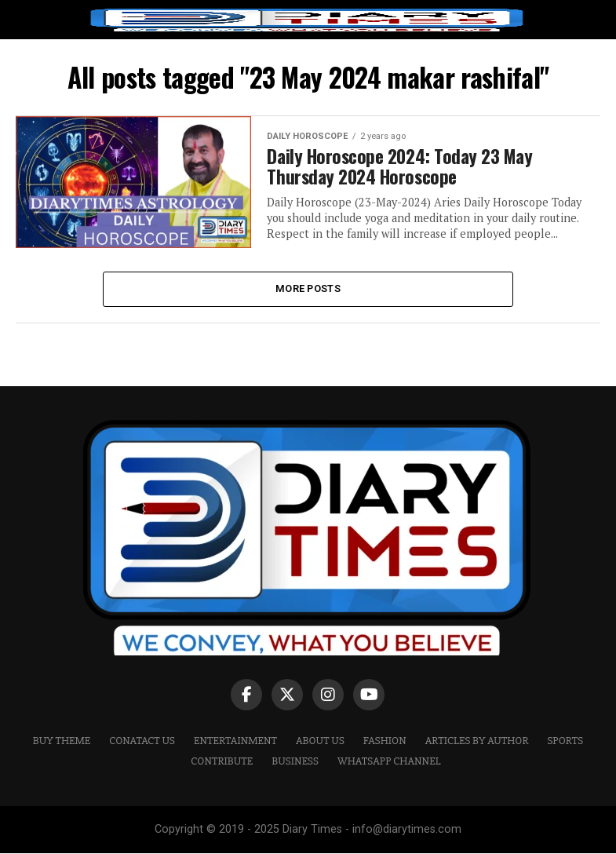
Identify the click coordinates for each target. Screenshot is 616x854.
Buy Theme (62, 741)
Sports (565, 741)
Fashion (385, 741)
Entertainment (235, 741)
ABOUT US (320, 741)
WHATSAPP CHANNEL (389, 762)
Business (295, 762)
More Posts (308, 288)
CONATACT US (142, 741)
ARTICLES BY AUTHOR (477, 741)
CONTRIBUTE (222, 762)
